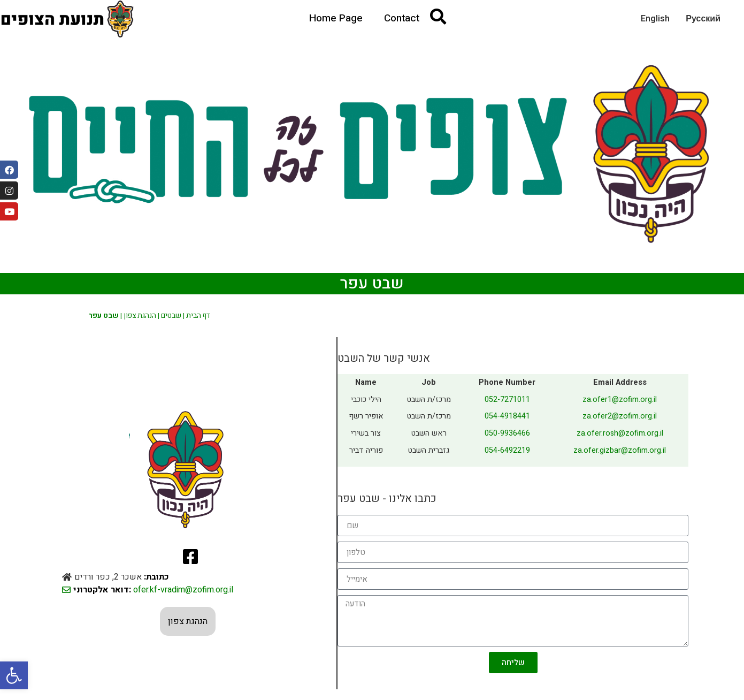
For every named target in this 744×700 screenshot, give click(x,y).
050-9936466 (507, 433)
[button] (14, 675)
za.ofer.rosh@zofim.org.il (620, 433)
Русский (703, 19)
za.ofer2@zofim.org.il (620, 416)
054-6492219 (507, 450)
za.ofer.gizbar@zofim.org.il (620, 450)
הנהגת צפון (140, 316)
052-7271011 (507, 400)
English (655, 19)
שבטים (171, 316)
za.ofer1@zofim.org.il (620, 400)
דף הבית (198, 316)
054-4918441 (507, 416)
